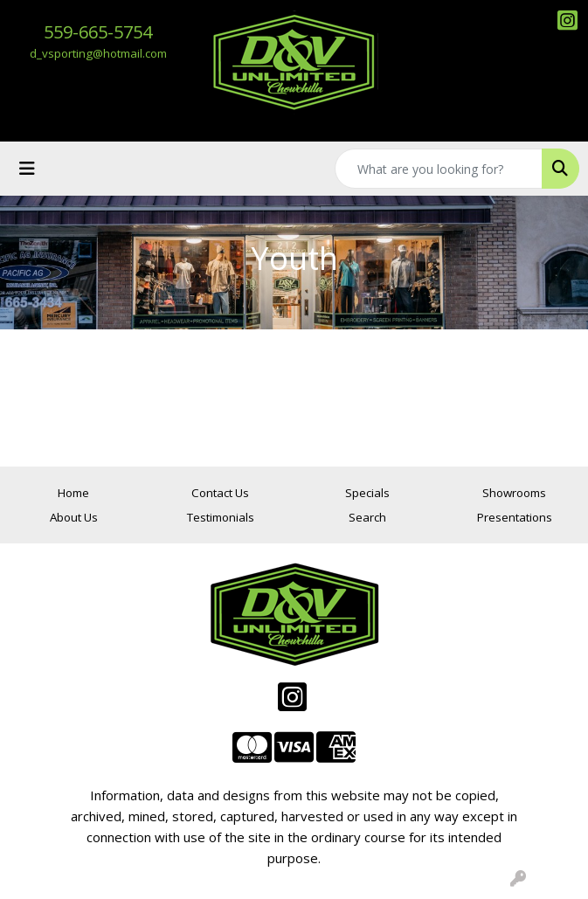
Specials (367, 493)
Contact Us (220, 493)
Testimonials (221, 517)
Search (367, 517)
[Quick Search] (439, 169)
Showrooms (514, 493)
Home (73, 493)
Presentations (515, 517)
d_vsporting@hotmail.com (98, 53)
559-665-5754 (98, 32)
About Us (74, 517)
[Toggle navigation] (27, 169)
